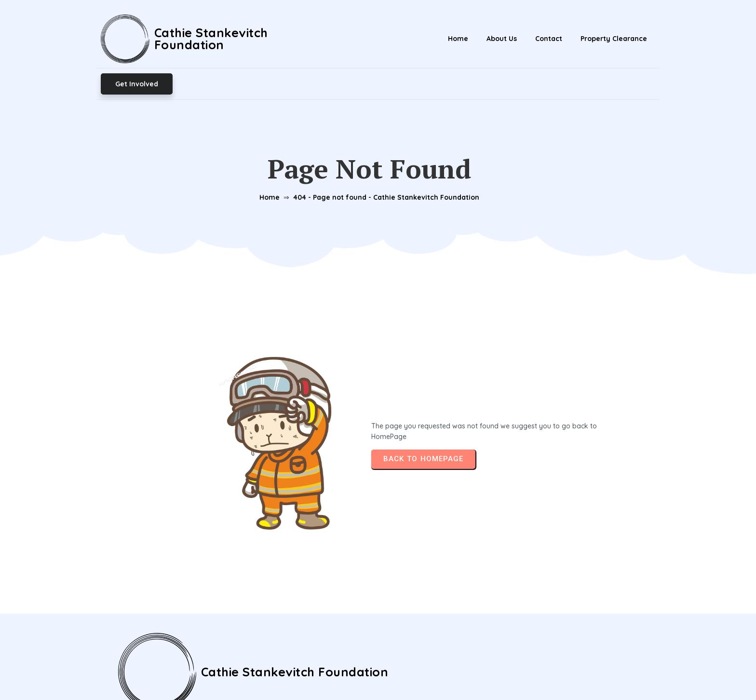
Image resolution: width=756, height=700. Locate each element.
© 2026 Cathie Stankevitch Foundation (378, 671)
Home (266, 153)
